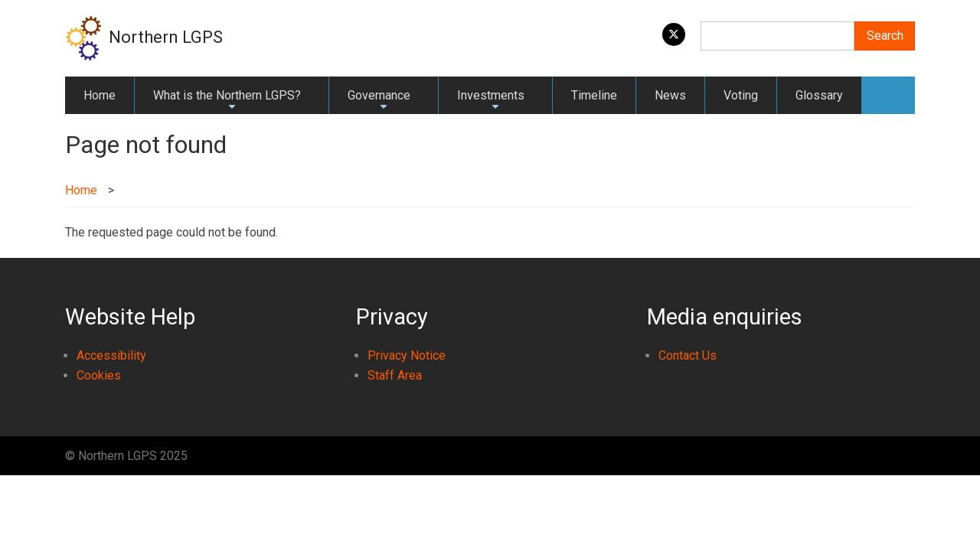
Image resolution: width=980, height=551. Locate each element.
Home (100, 95)
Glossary (819, 95)
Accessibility (111, 355)
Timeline (594, 95)
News (670, 95)
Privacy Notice (407, 355)
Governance (379, 101)
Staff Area (395, 375)
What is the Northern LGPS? (227, 101)
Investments (491, 101)
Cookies (99, 375)
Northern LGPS (166, 37)
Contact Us (688, 355)
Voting (741, 95)
